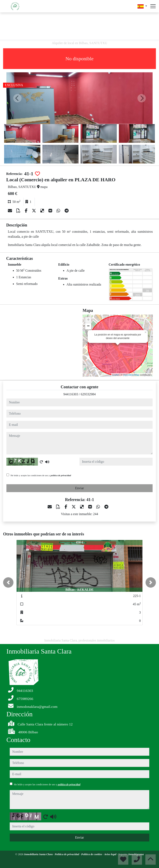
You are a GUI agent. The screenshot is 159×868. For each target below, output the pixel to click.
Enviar (80, 488)
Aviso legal (111, 854)
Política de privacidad (67, 854)
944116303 (71, 394)
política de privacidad (61, 475)
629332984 (88, 394)
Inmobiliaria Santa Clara (39, 854)
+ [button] (88, 320)
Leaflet (116, 375)
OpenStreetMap (131, 375)
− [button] (88, 326)
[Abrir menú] (153, 6)
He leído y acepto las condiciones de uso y (41, 475)
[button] (8, 582)
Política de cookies (92, 854)
